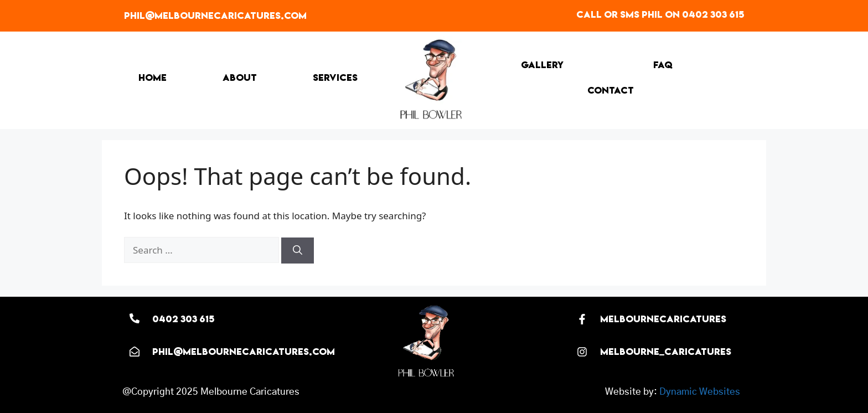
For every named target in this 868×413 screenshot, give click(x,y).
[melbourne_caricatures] (582, 352)
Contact (611, 90)
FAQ (663, 65)
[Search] (298, 251)
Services (335, 78)
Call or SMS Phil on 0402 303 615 (660, 14)
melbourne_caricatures (666, 352)
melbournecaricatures (663, 319)
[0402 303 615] (135, 318)
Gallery (542, 65)
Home (153, 78)
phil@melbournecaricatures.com (215, 16)
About (240, 78)
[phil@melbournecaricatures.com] (135, 352)
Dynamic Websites (700, 392)
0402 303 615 (183, 319)
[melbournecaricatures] (582, 319)
